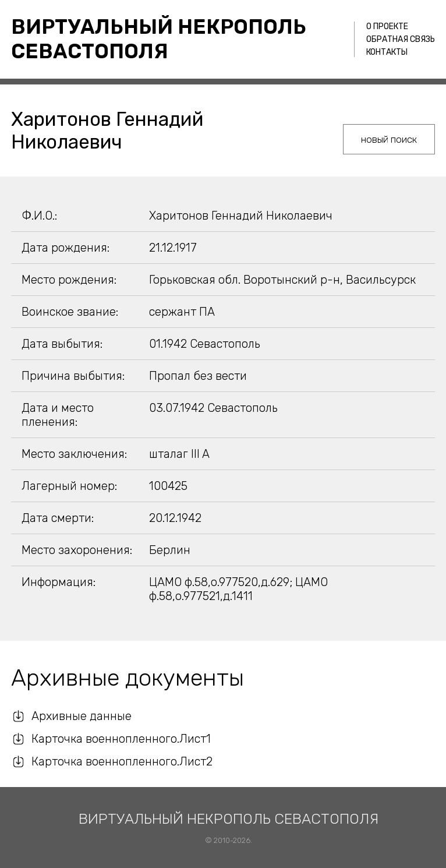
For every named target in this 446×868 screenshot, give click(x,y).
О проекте (387, 27)
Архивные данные (82, 716)
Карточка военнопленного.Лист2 (122, 761)
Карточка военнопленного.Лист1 (121, 739)
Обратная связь (401, 39)
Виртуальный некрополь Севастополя (159, 39)
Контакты (387, 52)
